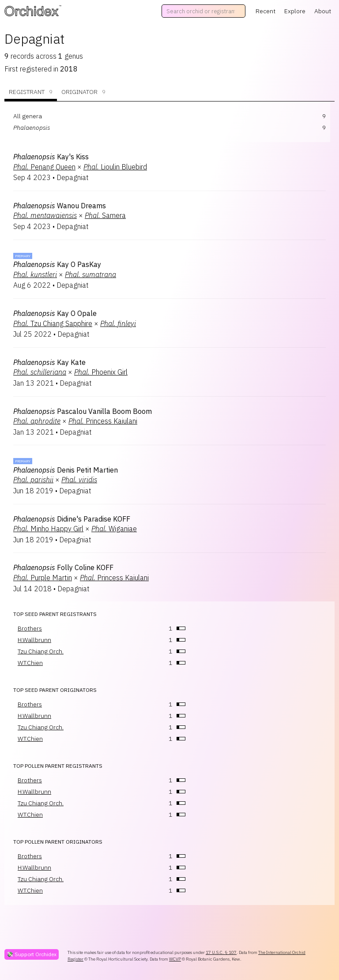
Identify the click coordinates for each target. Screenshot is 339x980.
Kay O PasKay (57, 264)
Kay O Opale (55, 313)
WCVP (175, 959)
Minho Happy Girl (48, 529)
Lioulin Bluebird (115, 167)
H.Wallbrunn (34, 640)
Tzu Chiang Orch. (41, 651)
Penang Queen (44, 167)
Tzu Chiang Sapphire (53, 323)
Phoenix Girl (101, 372)
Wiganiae (114, 529)
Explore (295, 11)
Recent (266, 11)
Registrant (31, 92)
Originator (83, 92)
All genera (28, 116)
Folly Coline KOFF (63, 567)
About (323, 11)
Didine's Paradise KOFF (72, 519)
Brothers (30, 628)
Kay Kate (49, 362)
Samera (105, 215)
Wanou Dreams (60, 206)
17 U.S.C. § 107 (221, 952)
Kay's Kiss (51, 157)
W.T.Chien (30, 663)
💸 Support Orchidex (32, 954)
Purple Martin (43, 578)
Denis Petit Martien (66, 470)
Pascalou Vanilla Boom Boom (83, 411)
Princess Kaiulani (103, 421)
